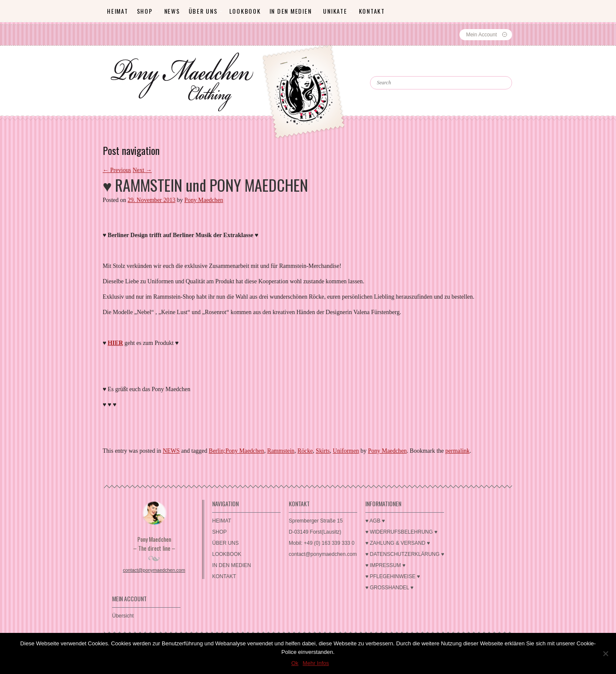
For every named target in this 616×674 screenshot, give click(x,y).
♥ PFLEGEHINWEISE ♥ (393, 576)
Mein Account (481, 35)
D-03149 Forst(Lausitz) (315, 532)
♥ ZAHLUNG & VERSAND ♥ (398, 543)
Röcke (305, 451)
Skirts (323, 451)
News (172, 11)
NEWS (171, 451)
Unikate (335, 11)
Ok (295, 663)
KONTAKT (372, 11)
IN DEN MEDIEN (291, 11)
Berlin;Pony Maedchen (236, 451)
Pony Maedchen (204, 200)
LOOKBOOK (245, 11)
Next (142, 170)
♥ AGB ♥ (375, 521)
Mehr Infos (316, 663)
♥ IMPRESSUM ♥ (385, 565)
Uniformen (346, 451)
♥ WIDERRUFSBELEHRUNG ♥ (401, 532)
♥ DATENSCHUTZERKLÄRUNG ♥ (405, 554)
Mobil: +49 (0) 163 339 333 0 (322, 543)
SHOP (145, 11)
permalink (458, 451)
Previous (117, 170)
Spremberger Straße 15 (316, 521)
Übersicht (123, 616)
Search (389, 68)
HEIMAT (118, 11)
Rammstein (281, 451)
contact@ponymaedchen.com (154, 570)
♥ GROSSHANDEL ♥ (389, 588)
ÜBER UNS (203, 11)
